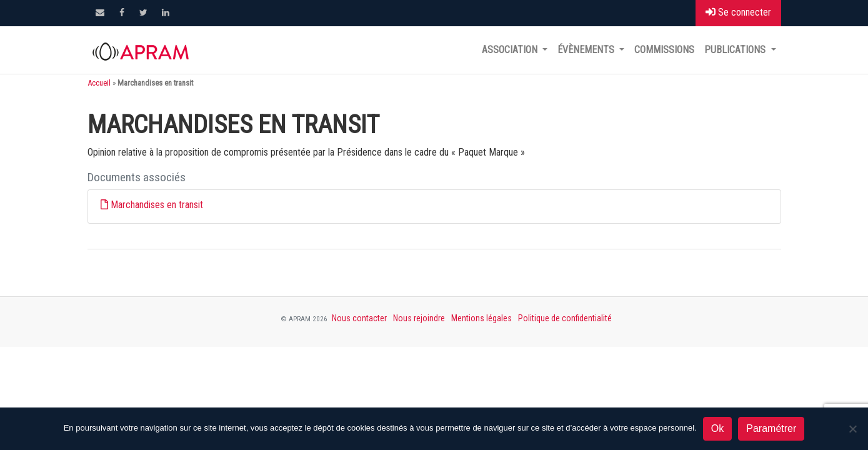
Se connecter (738, 12)
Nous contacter (359, 318)
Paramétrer (771, 428)
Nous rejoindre (419, 318)
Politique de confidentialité (565, 318)
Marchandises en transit (157, 205)
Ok (717, 428)
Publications (736, 50)
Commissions (664, 50)
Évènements (587, 50)
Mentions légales (481, 318)
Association (511, 50)
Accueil (99, 83)
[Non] (852, 429)
